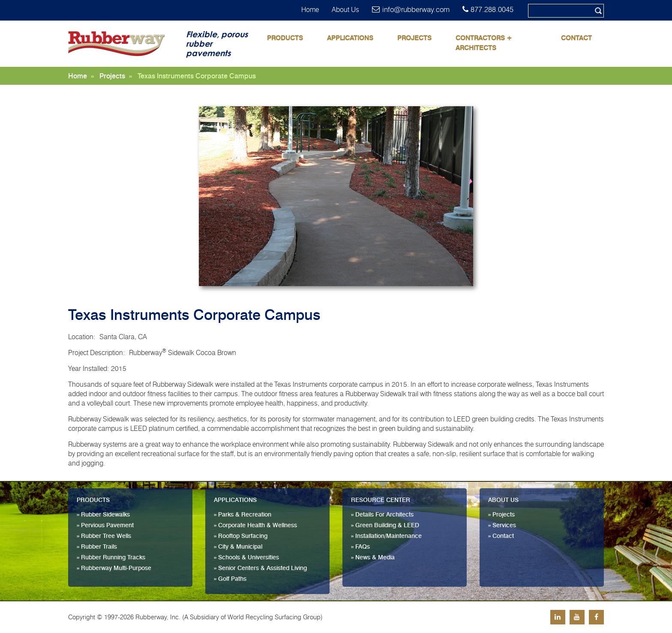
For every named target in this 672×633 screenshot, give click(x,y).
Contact (576, 38)
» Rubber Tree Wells (104, 536)
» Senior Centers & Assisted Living (260, 568)
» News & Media (373, 558)
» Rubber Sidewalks (103, 515)
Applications (350, 38)
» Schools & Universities (246, 558)
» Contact (501, 536)
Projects (414, 38)
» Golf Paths (230, 579)
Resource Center (381, 500)
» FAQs (360, 547)
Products (285, 38)
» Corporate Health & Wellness (255, 526)
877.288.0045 (492, 9)
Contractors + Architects (484, 43)
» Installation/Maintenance (386, 536)
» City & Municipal (238, 547)
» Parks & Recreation (243, 515)
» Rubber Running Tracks (111, 558)
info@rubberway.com (416, 9)
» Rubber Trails (97, 547)
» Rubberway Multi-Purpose (114, 568)
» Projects (501, 515)
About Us (345, 10)
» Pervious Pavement (105, 526)
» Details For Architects (382, 515)
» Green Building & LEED (385, 526)
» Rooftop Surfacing (241, 536)
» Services (502, 526)
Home (310, 10)
